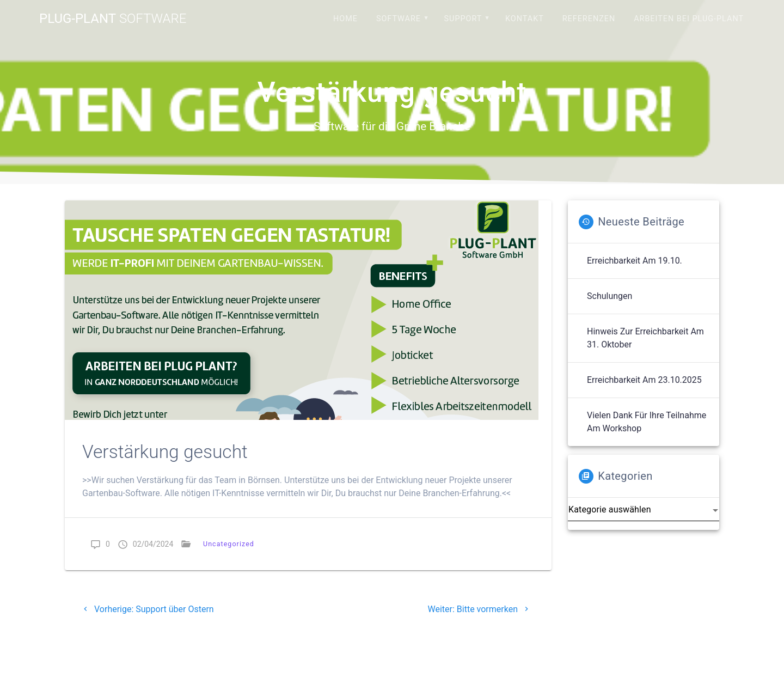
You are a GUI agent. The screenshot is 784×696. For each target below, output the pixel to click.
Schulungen (610, 296)
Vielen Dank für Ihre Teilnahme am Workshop (647, 422)
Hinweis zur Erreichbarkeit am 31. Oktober (645, 338)
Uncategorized (229, 544)
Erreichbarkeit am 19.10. (635, 261)
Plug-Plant (113, 19)
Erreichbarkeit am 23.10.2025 (644, 380)
